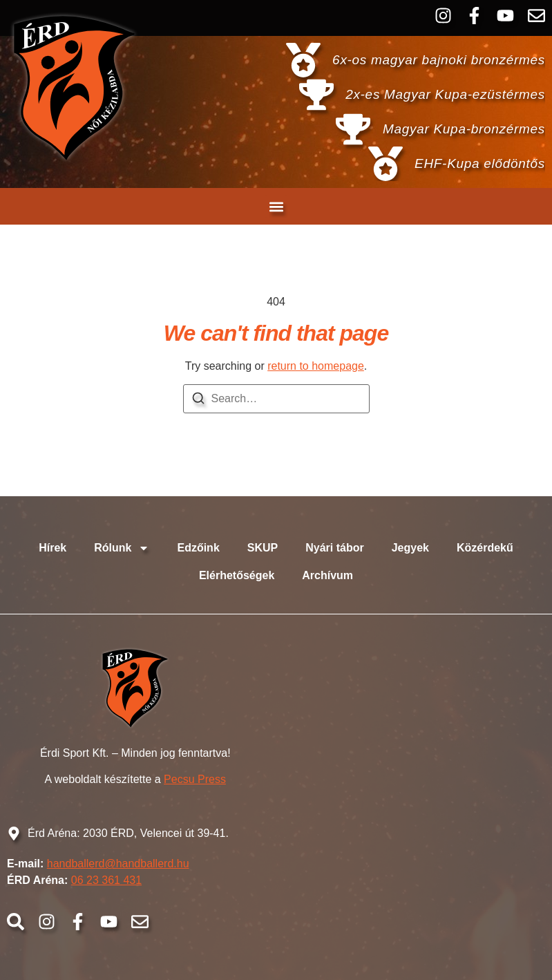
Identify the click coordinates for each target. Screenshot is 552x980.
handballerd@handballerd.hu (118, 864)
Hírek (53, 548)
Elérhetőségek (237, 575)
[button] (276, 206)
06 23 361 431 (106, 880)
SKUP (263, 548)
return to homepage (316, 366)
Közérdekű (485, 548)
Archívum (327, 575)
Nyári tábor (334, 548)
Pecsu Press (195, 779)
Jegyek (410, 548)
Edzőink (198, 548)
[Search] (198, 401)
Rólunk (122, 548)
